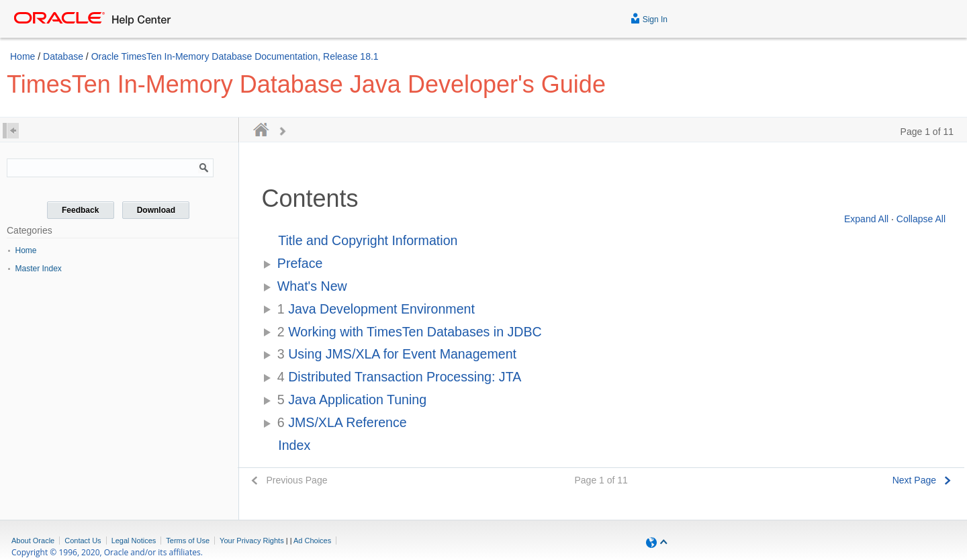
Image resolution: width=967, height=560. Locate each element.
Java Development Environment (376, 309)
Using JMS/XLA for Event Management (397, 354)
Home (22, 56)
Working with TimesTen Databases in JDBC (410, 332)
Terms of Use (188, 541)
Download (156, 210)
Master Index (39, 269)
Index (294, 445)
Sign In (649, 18)
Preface (300, 263)
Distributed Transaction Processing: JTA (399, 377)
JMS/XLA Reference (342, 422)
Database (63, 56)
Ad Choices (312, 541)
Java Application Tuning (352, 400)
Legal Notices (134, 541)
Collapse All (921, 219)
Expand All (866, 219)
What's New (312, 286)
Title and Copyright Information (368, 240)
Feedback (80, 210)
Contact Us (83, 541)
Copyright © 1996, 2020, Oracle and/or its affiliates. (108, 552)
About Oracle (33, 541)
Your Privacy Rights (252, 541)
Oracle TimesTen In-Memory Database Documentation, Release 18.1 (235, 56)
